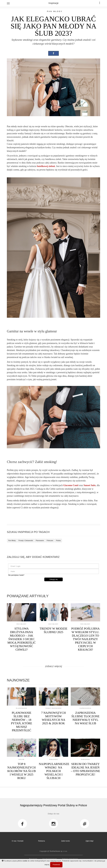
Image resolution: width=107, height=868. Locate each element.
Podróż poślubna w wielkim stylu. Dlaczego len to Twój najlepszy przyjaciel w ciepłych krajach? (85, 639)
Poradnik (53, 759)
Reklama (42, 841)
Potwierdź (56, 865)
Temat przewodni (54, 708)
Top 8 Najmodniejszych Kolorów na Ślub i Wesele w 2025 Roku (22, 771)
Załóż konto (65, 841)
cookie (25, 861)
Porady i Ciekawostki (26, 541)
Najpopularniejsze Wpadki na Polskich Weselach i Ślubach (54, 771)
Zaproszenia (85, 708)
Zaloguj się (54, 579)
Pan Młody (55, 11)
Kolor (22, 759)
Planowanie (40, 541)
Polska (58, 541)
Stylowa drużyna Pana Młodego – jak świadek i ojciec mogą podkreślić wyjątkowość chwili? (22, 639)
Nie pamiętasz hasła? (16, 575)
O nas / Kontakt (18, 841)
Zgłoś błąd (90, 841)
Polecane (50, 541)
